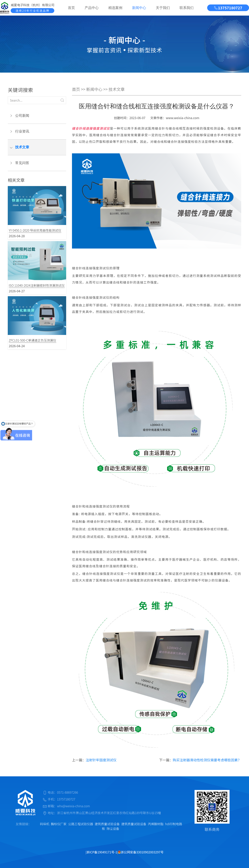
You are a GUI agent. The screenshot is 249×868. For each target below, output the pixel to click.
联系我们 (187, 8)
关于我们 (163, 8)
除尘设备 (113, 828)
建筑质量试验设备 (107, 824)
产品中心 (92, 8)
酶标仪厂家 (59, 824)
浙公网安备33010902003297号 (141, 852)
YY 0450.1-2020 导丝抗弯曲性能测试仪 (35, 230)
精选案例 (115, 8)
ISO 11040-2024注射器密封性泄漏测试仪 (37, 285)
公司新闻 (22, 116)
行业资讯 (22, 131)
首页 (71, 8)
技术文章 (22, 147)
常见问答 (22, 163)
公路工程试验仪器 (81, 824)
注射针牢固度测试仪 (101, 760)
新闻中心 (139, 8)
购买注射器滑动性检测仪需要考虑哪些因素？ (207, 760)
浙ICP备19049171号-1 (102, 852)
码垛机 (45, 824)
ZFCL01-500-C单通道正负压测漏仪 (32, 340)
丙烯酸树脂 (156, 824)
